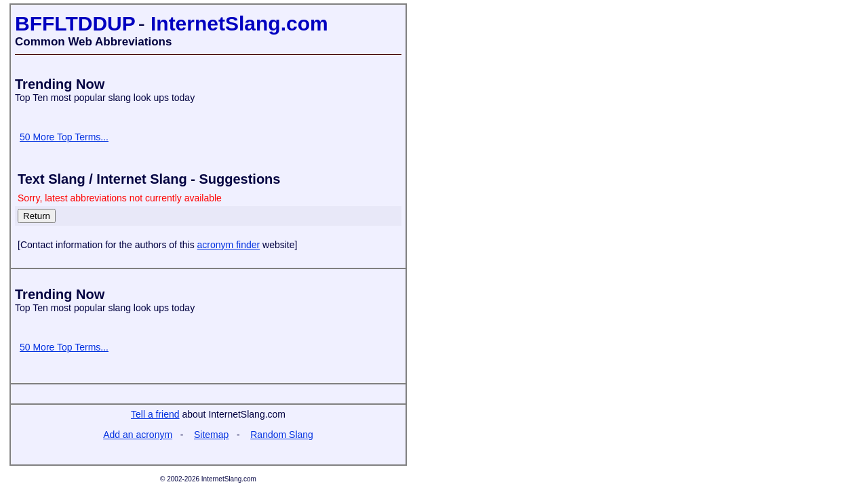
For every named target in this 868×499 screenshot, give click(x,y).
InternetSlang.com (239, 23)
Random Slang (282, 435)
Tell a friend (155, 414)
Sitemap (211, 435)
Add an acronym (138, 435)
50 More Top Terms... (64, 137)
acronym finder (229, 245)
